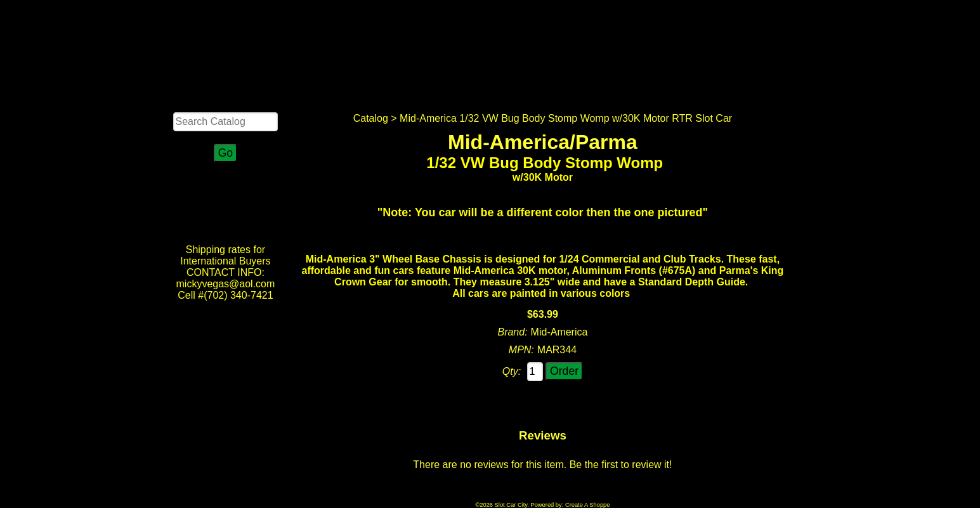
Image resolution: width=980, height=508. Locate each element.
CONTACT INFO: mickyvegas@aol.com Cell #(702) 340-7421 (226, 284)
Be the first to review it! (621, 465)
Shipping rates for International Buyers (225, 255)
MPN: (521, 350)
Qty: (512, 371)
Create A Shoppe (588, 505)
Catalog (371, 118)
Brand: (512, 332)
